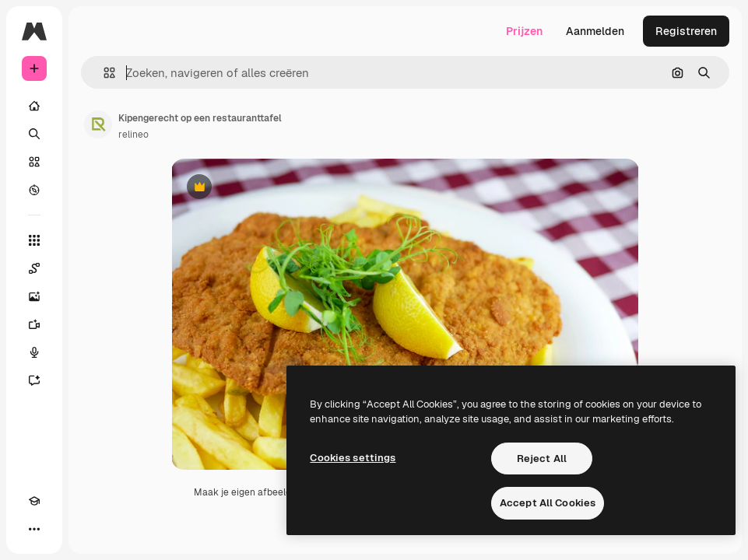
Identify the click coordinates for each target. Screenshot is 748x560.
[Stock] (34, 162)
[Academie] (34, 501)
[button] (103, 73)
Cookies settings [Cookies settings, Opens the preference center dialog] (353, 458)
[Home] (34, 106)
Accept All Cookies (548, 503)
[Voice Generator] (34, 352)
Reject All (542, 458)
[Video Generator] (34, 324)
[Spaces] (34, 268)
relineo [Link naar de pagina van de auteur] (133, 135)
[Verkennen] (34, 190)
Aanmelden (595, 31)
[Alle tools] (34, 240)
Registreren (686, 31)
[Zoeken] (34, 134)
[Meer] (34, 529)
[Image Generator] (34, 296)
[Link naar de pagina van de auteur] (98, 124)
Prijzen (524, 31)
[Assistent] (34, 380)
